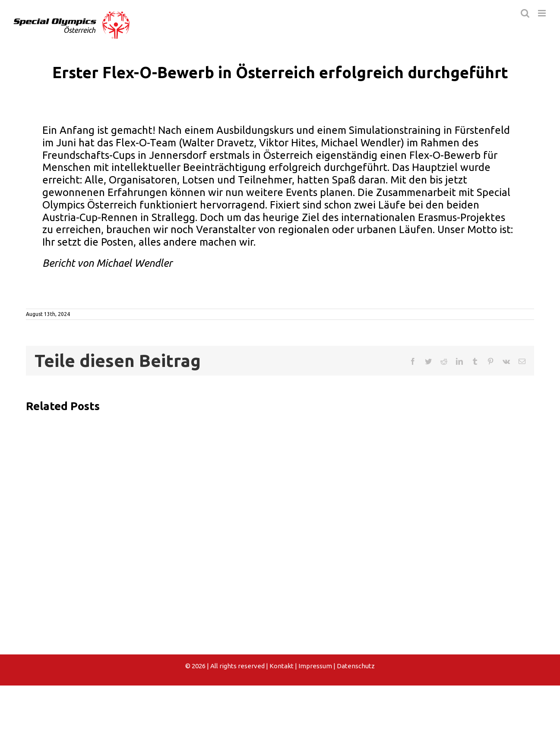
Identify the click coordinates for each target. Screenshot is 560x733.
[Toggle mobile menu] (543, 13)
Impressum (315, 666)
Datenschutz (356, 666)
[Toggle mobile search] (525, 13)
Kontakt (282, 666)
